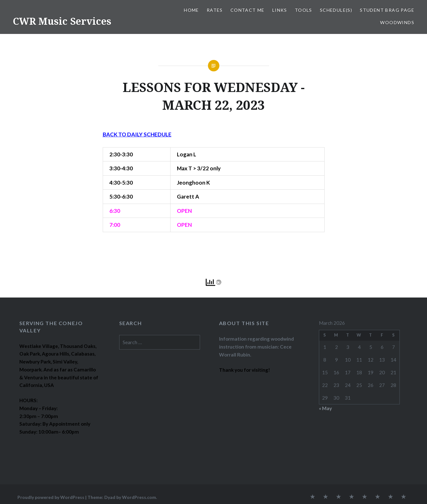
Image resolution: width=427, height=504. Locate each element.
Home (191, 10)
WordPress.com (139, 497)
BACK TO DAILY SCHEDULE (137, 134)
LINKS (280, 10)
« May (325, 408)
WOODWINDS (397, 22)
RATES (215, 10)
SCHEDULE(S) (336, 10)
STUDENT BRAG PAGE (387, 10)
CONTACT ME (248, 10)
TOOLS (304, 10)
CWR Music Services (62, 21)
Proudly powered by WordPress (51, 497)
